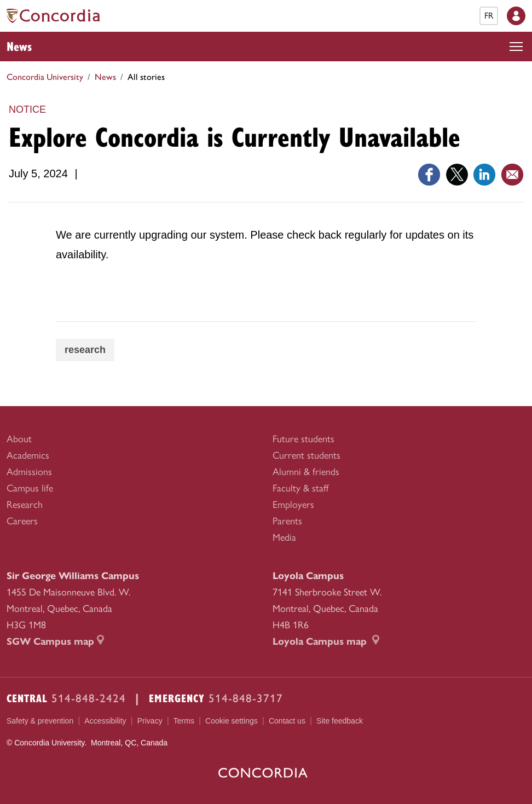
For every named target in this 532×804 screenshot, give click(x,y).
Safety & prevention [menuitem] (40, 721)
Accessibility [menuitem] (105, 721)
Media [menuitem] (284, 537)
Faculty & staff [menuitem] (300, 488)
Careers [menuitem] (22, 521)
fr (489, 16)
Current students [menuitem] (307, 455)
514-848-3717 (246, 698)
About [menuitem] (19, 439)
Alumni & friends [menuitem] (306, 472)
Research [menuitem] (25, 505)
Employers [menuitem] (293, 505)
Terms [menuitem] (184, 721)
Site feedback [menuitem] (340, 721)
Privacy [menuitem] (150, 721)
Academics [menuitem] (28, 455)
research (85, 350)
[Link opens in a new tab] (429, 173)
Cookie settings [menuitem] (232, 721)
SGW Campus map (55, 641)
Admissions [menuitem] (29, 472)
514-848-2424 (89, 698)
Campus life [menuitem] (30, 488)
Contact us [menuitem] (287, 721)
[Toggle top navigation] (516, 47)
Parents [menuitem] (287, 521)
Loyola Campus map (326, 641)
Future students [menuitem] (303, 439)
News (19, 46)
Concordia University (45, 77)
